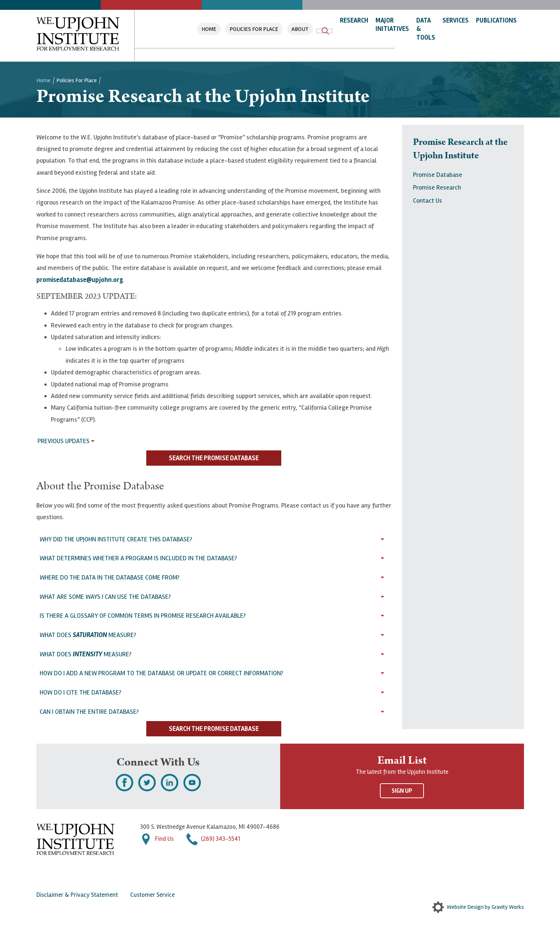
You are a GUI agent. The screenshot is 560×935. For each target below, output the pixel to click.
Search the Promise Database (214, 458)
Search (325, 31)
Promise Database (438, 175)
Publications (496, 20)
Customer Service (152, 895)
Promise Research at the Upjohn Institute (460, 149)
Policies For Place (254, 29)
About (300, 29)
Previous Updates (63, 441)
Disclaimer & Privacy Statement (77, 895)
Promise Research (437, 187)
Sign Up (402, 791)
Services (456, 20)
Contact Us (428, 200)
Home (209, 29)
